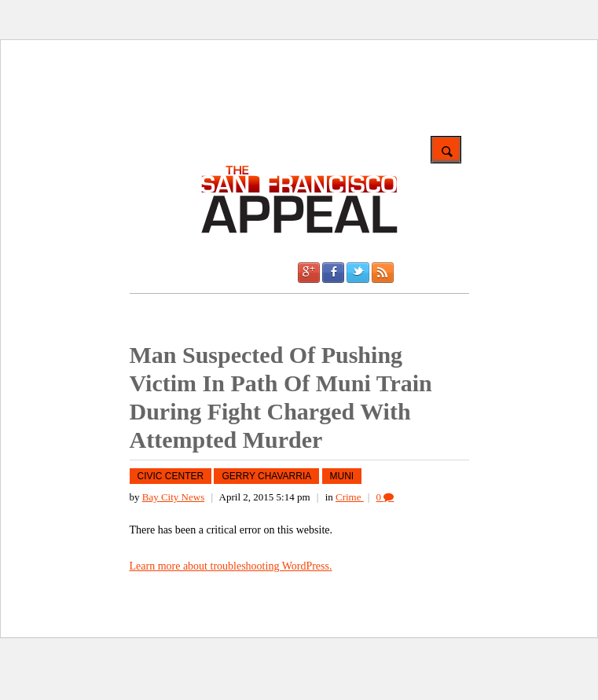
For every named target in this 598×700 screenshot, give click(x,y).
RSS (383, 273)
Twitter (358, 273)
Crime (350, 497)
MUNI (342, 476)
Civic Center (171, 476)
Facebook (333, 273)
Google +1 (309, 273)
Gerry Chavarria (266, 476)
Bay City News (173, 497)
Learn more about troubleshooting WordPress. (231, 566)
